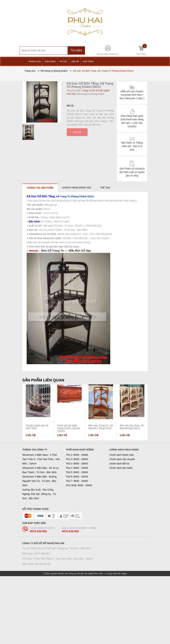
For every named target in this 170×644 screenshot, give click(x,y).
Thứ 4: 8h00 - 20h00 (77, 468)
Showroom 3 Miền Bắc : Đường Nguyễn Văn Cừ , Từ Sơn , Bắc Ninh (39, 481)
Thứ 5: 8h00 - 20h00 (77, 472)
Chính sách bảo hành (121, 468)
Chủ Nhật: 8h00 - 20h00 (79, 485)
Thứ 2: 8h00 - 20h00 (77, 455)
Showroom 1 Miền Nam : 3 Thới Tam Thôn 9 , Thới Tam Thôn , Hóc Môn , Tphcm (41, 459)
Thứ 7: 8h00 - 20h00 (77, 481)
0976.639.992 (38, 531)
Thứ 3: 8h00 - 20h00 (77, 459)
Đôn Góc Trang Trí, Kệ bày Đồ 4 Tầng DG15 (101, 427)
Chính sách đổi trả (119, 464)
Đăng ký (114, 54)
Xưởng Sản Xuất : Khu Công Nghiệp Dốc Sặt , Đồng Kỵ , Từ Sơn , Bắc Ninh (39, 494)
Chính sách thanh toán (122, 455)
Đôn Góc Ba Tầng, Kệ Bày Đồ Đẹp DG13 (132, 427)
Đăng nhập (103, 54)
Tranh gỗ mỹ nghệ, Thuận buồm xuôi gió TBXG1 (69, 428)
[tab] (40, 188)
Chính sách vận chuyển (122, 459)
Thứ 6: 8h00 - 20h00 (77, 477)
